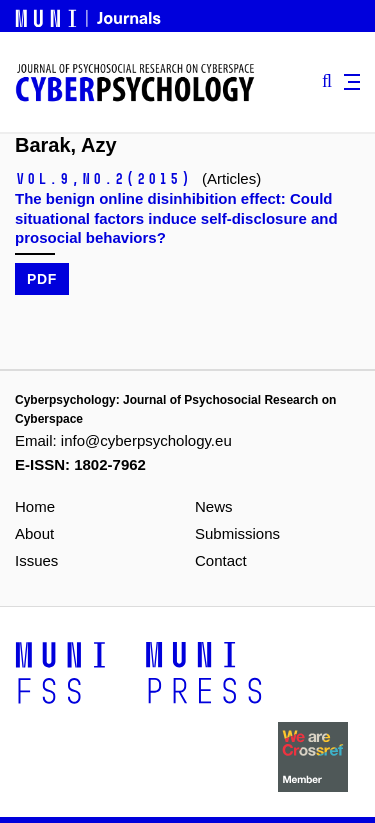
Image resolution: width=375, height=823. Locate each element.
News (214, 506)
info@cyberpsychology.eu (146, 440)
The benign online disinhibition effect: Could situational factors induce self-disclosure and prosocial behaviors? (176, 217)
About (34, 533)
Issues (36, 560)
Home (35, 506)
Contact (221, 560)
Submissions (237, 533)
